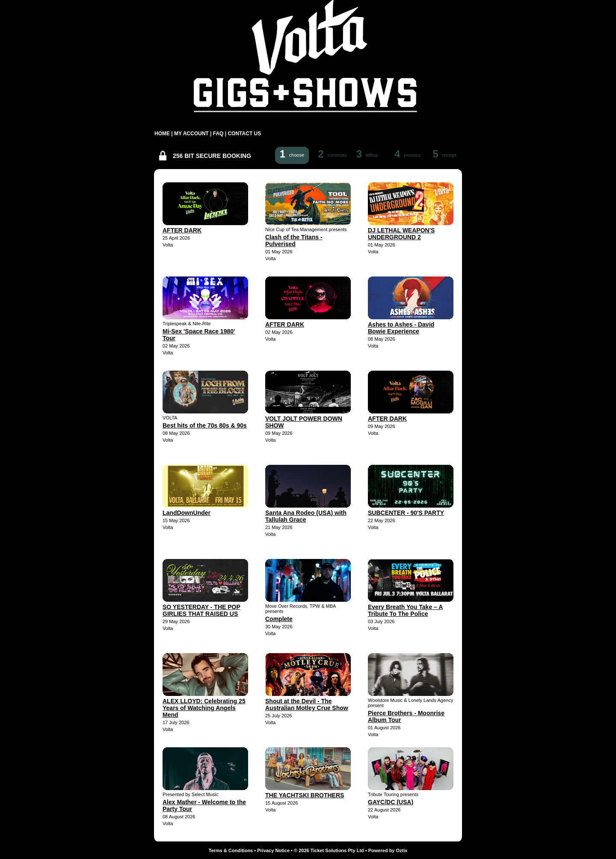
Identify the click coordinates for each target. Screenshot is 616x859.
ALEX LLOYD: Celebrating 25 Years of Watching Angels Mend (204, 708)
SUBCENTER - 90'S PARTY (406, 513)
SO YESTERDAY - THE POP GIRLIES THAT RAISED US (201, 610)
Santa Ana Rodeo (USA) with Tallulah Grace (306, 516)
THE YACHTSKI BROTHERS (305, 795)
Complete (279, 619)
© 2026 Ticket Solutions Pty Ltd (329, 850)
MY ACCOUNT (191, 134)
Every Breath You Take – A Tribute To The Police (405, 610)
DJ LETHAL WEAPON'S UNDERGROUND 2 (401, 234)
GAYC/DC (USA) (391, 802)
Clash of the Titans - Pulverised (294, 241)
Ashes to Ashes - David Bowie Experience (401, 328)
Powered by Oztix (388, 850)
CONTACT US (244, 134)
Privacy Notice (273, 850)
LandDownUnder (187, 513)
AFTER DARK (182, 230)
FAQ (218, 134)
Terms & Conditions (231, 850)
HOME (162, 134)
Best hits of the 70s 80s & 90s (205, 425)
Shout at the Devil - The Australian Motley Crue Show (307, 704)
